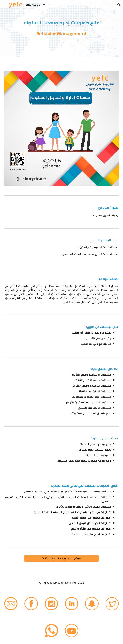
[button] (4, 5)
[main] (61, 28)
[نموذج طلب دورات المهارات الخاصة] (61, 558)
